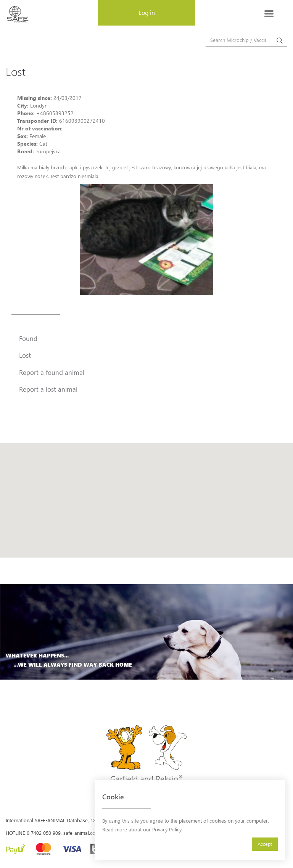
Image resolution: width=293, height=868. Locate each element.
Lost (25, 355)
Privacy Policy (167, 829)
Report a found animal (52, 372)
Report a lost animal (48, 389)
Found (28, 338)
